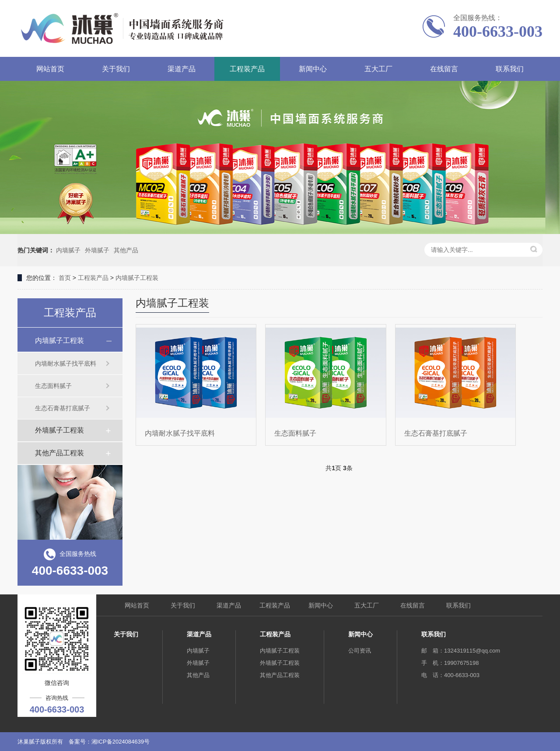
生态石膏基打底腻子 (63, 408)
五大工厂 (378, 69)
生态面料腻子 (53, 386)
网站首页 (50, 69)
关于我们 (116, 69)
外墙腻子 (97, 250)
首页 (65, 278)
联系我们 (510, 69)
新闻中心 (313, 69)
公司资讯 (360, 651)
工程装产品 (247, 69)
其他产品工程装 (59, 453)
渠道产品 (182, 69)
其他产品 (126, 250)
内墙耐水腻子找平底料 (66, 363)
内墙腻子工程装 (137, 278)
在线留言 (444, 69)
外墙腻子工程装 (59, 430)
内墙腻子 (68, 250)
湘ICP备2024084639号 (121, 742)
